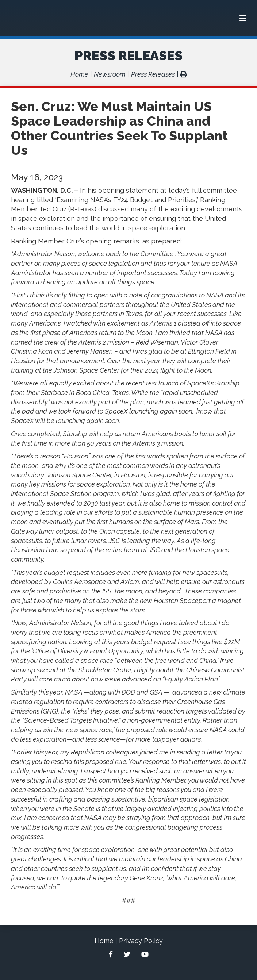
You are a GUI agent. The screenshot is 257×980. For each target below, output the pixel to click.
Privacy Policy (141, 941)
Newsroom (110, 74)
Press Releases (128, 55)
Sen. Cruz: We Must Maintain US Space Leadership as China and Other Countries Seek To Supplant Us (119, 128)
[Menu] (243, 18)
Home (79, 74)
